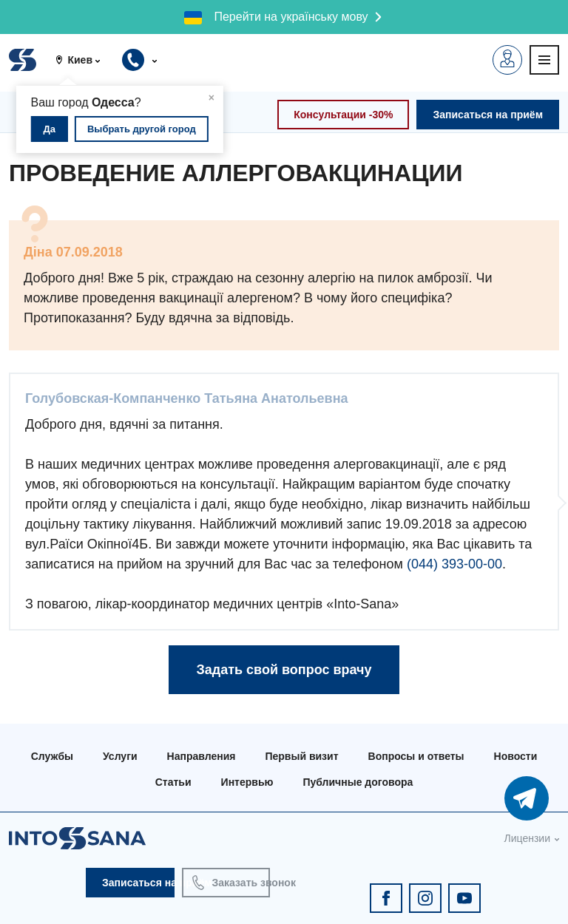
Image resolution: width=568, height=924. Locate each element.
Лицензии (527, 838)
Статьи (173, 782)
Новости (516, 756)
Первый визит (301, 756)
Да (50, 129)
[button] (83, 60)
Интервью (247, 782)
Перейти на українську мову (291, 17)
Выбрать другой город (142, 129)
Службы (52, 756)
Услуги (120, 756)
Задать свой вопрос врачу (284, 670)
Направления (202, 756)
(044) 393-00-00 (454, 564)
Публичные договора (358, 782)
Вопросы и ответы (416, 756)
